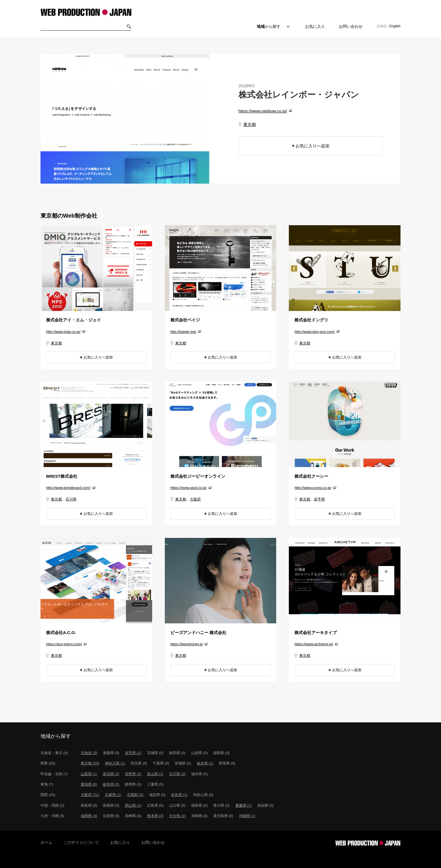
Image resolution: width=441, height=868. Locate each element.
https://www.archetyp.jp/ (314, 644)
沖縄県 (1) (247, 816)
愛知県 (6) (89, 784)
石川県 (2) (177, 774)
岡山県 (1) (133, 805)
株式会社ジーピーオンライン (198, 476)
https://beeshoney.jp (187, 644)
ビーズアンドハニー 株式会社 (198, 633)
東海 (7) (47, 784)
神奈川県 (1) (115, 763)
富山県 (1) (155, 774)
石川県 (71, 499)
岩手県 (319, 499)
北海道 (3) (89, 753)
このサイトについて (81, 842)
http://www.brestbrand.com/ (68, 488)
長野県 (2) (133, 774)
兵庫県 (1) (113, 795)
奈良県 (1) (179, 795)
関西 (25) (48, 795)
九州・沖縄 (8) (52, 816)
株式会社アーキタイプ (316, 633)
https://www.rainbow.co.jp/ (263, 111)
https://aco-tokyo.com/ (64, 644)
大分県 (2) (177, 816)
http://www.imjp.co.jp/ (63, 332)
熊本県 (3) (155, 816)
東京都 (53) (90, 763)
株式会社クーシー (311, 476)
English (395, 26)
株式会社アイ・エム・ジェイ (74, 320)
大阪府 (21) (90, 795)
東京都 (250, 124)
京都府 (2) (135, 795)
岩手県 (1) (133, 753)
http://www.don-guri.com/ (315, 332)
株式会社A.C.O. (61, 633)
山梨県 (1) (89, 774)
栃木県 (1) (205, 763)
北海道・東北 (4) (54, 753)
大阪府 (195, 499)
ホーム (46, 842)
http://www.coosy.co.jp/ (313, 488)
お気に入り (315, 26)
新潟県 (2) (111, 774)
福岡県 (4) (89, 816)
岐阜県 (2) (111, 784)
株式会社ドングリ (311, 320)
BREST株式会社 (62, 476)
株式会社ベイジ (185, 320)
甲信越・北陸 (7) (54, 774)
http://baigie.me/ (184, 332)
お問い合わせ (351, 26)
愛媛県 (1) (244, 805)
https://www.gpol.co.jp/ (189, 488)
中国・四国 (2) (52, 805)
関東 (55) (48, 763)
